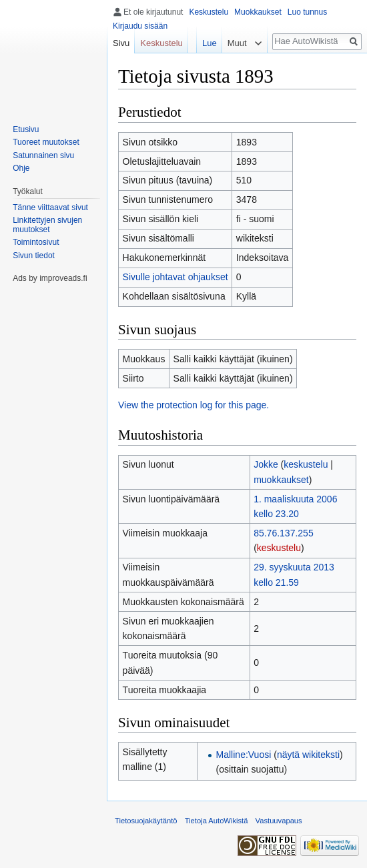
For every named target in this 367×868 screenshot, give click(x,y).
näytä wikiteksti (308, 755)
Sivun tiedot (34, 256)
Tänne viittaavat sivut (50, 207)
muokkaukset (281, 480)
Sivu (121, 43)
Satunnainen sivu (43, 155)
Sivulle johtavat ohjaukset (175, 277)
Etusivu (26, 129)
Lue (210, 43)
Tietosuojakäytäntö (146, 821)
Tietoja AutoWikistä (217, 821)
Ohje (21, 168)
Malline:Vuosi (244, 755)
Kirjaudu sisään (140, 26)
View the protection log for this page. (194, 405)
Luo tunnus (307, 12)
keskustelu (306, 464)
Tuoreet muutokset (46, 142)
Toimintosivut (36, 242)
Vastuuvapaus (279, 821)
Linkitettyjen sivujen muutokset (47, 225)
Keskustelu (209, 12)
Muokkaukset (258, 12)
